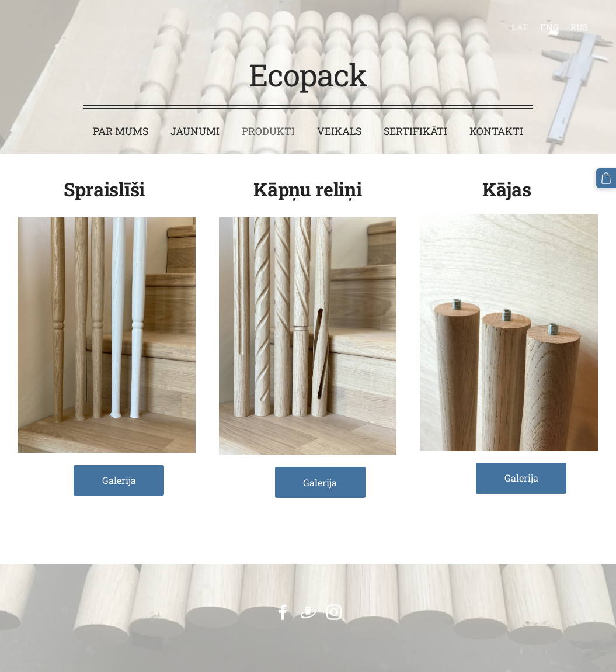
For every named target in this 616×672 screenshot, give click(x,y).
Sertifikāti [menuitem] (415, 131)
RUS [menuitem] (579, 27)
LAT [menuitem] (520, 27)
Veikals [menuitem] (339, 131)
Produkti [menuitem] (268, 131)
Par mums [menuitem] (121, 131)
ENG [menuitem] (549, 27)
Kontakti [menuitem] (496, 131)
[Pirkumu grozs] (606, 178)
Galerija (119, 480)
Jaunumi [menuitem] (195, 131)
